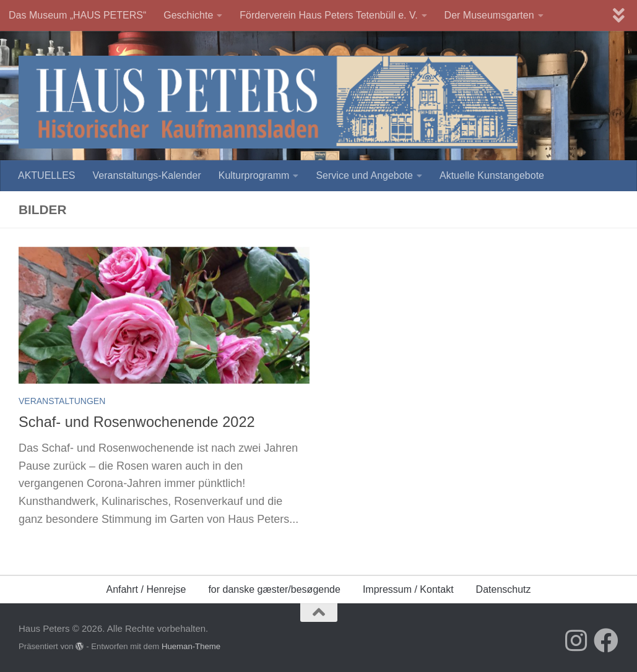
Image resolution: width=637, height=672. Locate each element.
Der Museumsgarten (489, 15)
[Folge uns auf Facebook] (606, 640)
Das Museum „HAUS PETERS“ (77, 15)
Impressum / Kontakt (408, 589)
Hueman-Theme (191, 646)
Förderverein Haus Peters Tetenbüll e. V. (328, 15)
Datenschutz (504, 589)
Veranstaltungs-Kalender (146, 175)
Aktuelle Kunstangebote (492, 175)
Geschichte (188, 15)
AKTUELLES (46, 175)
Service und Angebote (364, 175)
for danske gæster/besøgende (274, 589)
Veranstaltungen (62, 401)
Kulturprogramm (254, 175)
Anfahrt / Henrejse (146, 589)
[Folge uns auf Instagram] (576, 640)
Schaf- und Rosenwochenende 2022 (137, 422)
